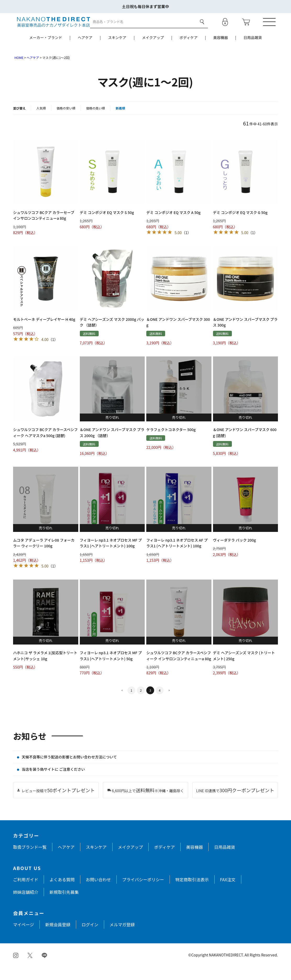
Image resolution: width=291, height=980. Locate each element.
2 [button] (141, 704)
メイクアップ (153, 51)
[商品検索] (143, 29)
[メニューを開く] (271, 29)
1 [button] (131, 704)
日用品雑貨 (253, 51)
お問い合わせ (98, 893)
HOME (19, 71)
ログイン (90, 938)
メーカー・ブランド (46, 51)
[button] (122, 704)
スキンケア (117, 51)
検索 (201, 29)
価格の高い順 (96, 122)
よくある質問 (62, 893)
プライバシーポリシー (143, 893)
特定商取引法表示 (192, 893)
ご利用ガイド (26, 893)
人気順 (41, 122)
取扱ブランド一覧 (30, 861)
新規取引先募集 (64, 906)
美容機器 (221, 51)
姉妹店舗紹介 (26, 906)
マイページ (24, 938)
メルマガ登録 (122, 938)
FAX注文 (228, 893)
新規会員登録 (58, 938)
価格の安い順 (66, 122)
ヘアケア (85, 51)
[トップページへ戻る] (50, 28)
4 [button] (160, 704)
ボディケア (189, 51)
